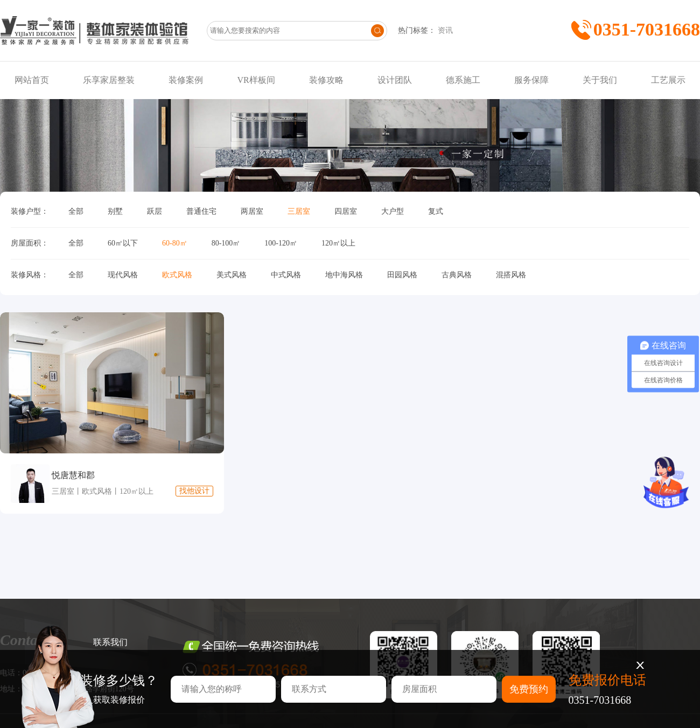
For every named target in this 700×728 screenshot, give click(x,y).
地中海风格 (344, 275)
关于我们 (600, 80)
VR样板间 (256, 80)
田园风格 (402, 275)
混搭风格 (511, 275)
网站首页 (32, 80)
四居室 (346, 211)
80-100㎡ (226, 243)
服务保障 (531, 80)
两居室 (252, 211)
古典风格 (457, 275)
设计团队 (395, 80)
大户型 (393, 211)
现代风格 (123, 275)
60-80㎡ (175, 243)
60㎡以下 (123, 243)
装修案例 (186, 80)
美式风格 (232, 275)
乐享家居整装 (109, 80)
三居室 (299, 211)
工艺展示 (668, 80)
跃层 (155, 211)
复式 (436, 211)
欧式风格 (177, 275)
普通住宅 (201, 211)
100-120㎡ (281, 243)
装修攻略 (326, 80)
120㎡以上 (338, 243)
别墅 (115, 211)
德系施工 (463, 80)
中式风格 (286, 275)
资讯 (445, 30)
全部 (76, 211)
